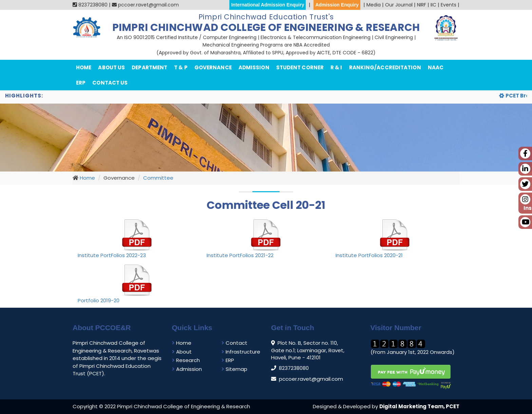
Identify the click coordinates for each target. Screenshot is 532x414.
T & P (181, 67)
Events (449, 5)
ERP (81, 83)
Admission (254, 67)
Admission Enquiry (337, 5)
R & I (336, 67)
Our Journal (399, 5)
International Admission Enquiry (268, 5)
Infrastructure (241, 352)
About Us (111, 67)
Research (186, 360)
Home (84, 67)
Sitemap (234, 369)
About (182, 352)
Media (374, 5)
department (149, 67)
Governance (213, 67)
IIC (433, 5)
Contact (234, 343)
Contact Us (110, 83)
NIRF (422, 5)
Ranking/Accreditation (385, 67)
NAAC (436, 67)
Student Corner (300, 67)
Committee (158, 178)
